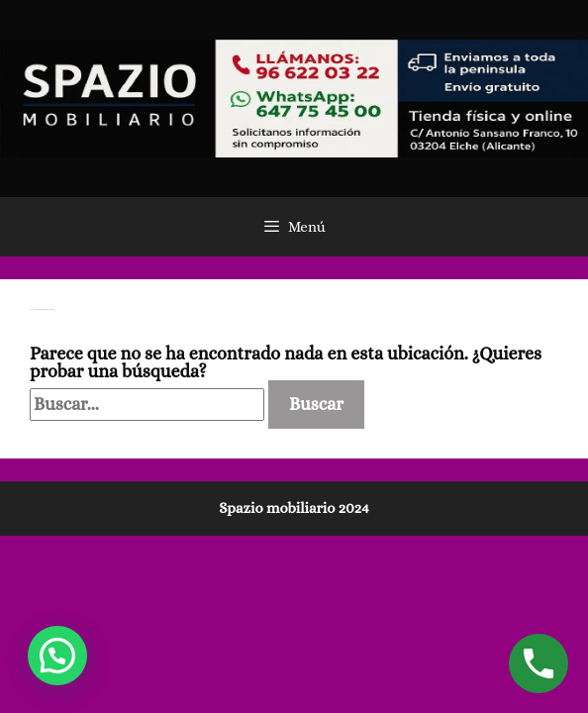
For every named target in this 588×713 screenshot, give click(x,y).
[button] (57, 656)
